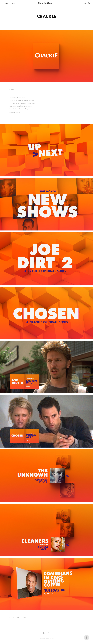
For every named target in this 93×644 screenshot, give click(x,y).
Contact (13, 3)
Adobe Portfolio (50, 638)
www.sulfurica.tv (15, 113)
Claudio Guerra (47, 3)
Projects (6, 3)
